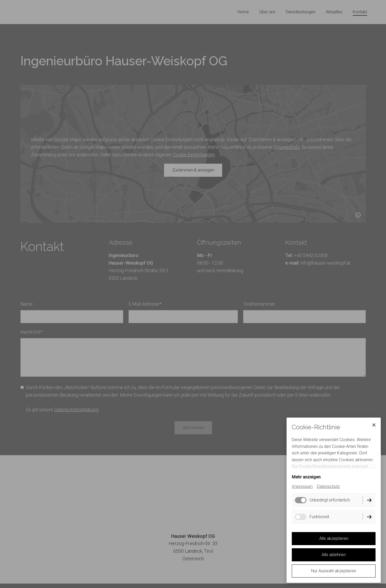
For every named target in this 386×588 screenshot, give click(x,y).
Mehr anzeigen (306, 477)
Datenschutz (328, 486)
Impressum (302, 486)
